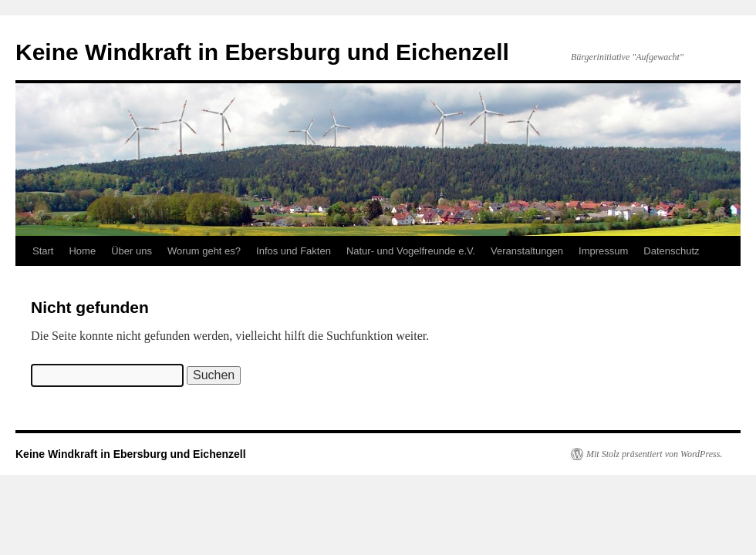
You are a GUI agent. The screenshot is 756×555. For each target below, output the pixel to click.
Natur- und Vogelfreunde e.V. (411, 251)
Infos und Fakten (294, 251)
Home (82, 251)
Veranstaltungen (527, 251)
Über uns (132, 251)
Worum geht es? (204, 251)
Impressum (603, 251)
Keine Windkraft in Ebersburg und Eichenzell (262, 52)
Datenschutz (671, 251)
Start (43, 251)
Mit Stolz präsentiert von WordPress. (654, 454)
